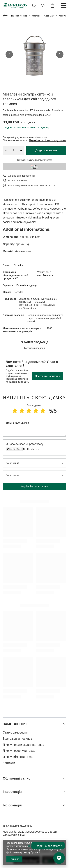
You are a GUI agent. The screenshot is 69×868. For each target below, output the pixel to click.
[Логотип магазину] (15, 5)
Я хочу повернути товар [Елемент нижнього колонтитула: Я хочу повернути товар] (19, 751)
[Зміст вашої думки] (34, 427)
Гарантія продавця (27, 285)
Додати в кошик (46, 150)
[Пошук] (34, 6)
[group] (34, 54)
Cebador (18, 265)
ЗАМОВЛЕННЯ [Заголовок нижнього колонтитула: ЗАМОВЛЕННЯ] (15, 724)
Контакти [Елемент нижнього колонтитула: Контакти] (9, 763)
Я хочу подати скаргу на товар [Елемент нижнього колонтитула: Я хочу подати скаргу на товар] (23, 745)
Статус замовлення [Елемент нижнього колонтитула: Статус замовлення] (16, 733)
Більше (47, 275)
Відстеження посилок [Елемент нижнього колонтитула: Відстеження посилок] (17, 739)
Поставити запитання (48, 376)
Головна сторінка (19, 16)
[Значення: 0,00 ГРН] (52, 6)
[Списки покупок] (43, 6)
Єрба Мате (49, 16)
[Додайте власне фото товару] (30, 449)
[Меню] (63, 6)
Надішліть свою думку (35, 486)
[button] (9, 54)
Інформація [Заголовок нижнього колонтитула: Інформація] (12, 792)
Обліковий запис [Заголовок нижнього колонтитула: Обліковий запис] (17, 778)
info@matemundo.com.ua (18, 826)
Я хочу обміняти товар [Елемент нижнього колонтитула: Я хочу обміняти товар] (18, 757)
